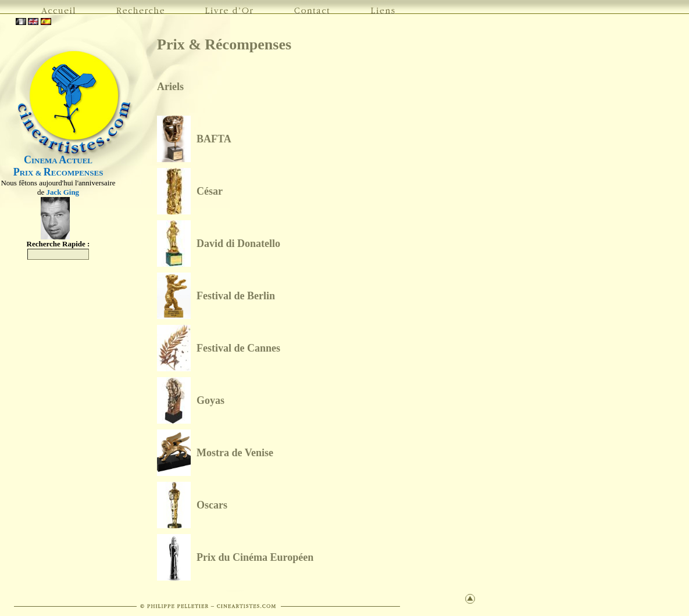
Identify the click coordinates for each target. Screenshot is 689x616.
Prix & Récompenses (224, 44)
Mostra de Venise (235, 453)
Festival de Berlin (236, 296)
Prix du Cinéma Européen (255, 557)
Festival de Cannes (238, 348)
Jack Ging (63, 192)
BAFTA (214, 139)
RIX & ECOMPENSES (58, 173)
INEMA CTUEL (58, 161)
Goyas (210, 400)
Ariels (170, 87)
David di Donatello (238, 243)
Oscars (212, 505)
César (210, 191)
